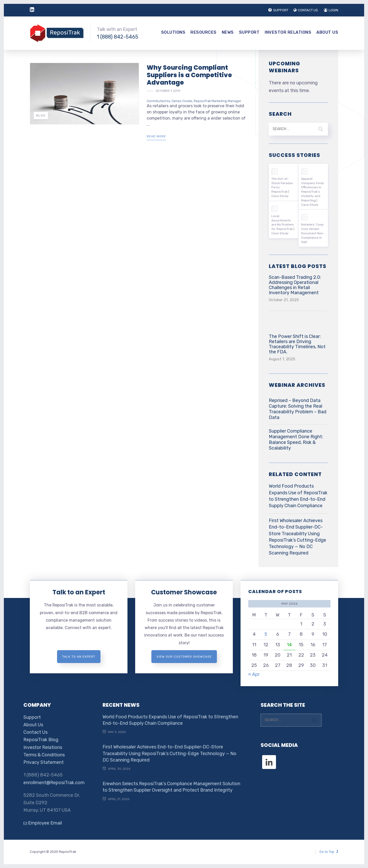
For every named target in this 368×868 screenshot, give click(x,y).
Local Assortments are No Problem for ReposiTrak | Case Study (283, 225)
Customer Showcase (184, 592)
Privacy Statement (44, 762)
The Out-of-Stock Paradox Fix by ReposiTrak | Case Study (282, 187)
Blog (41, 115)
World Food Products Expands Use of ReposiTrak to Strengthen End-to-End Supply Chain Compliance (298, 496)
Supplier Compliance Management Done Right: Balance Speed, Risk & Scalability (296, 440)
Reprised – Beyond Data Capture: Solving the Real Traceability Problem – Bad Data (298, 409)
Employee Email (43, 823)
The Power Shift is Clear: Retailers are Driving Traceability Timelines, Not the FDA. (297, 344)
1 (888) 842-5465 (118, 37)
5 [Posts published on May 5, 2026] (266, 634)
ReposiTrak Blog (41, 740)
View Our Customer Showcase (184, 657)
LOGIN (331, 10)
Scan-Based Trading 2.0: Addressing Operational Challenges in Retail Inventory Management (295, 285)
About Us (327, 32)
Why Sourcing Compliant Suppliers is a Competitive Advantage (189, 75)
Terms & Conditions (44, 755)
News (228, 32)
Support (249, 32)
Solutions (173, 32)
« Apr (254, 674)
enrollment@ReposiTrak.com (54, 783)
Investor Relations (288, 32)
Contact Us (35, 732)
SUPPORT (278, 10)
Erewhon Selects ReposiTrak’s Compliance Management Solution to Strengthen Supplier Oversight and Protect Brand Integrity (171, 787)
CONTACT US (306, 10)
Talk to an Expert (79, 592)
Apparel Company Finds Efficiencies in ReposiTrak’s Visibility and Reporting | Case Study (313, 192)
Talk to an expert (79, 657)
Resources (204, 32)
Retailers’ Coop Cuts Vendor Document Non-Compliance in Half (313, 233)
